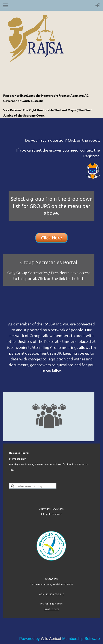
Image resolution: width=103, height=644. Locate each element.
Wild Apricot (51, 639)
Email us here (52, 609)
